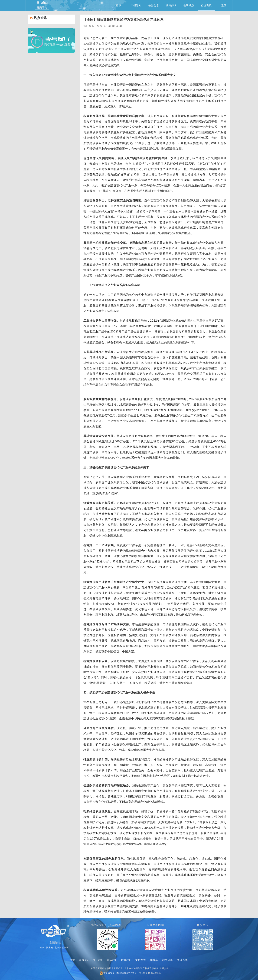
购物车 (154, 960)
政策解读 (171, 5)
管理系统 (182, 960)
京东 (42, 948)
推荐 (119, 5)
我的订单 (168, 960)
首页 (73, 960)
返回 (224, 5)
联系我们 (126, 960)
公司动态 (189, 5)
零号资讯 (84, 960)
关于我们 (98, 960)
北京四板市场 (62, 948)
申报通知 (136, 5)
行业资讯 (206, 7)
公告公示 (154, 5)
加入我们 (112, 960)
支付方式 (141, 960)
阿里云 (50, 948)
